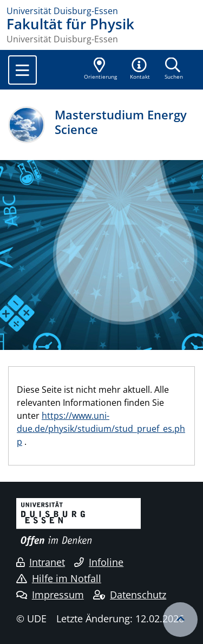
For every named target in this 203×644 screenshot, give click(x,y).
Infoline (99, 562)
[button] (140, 69)
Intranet (41, 562)
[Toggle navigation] (22, 70)
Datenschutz (130, 595)
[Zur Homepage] (101, 11)
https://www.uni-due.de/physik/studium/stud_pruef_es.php (101, 429)
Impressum (50, 595)
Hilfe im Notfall (59, 578)
